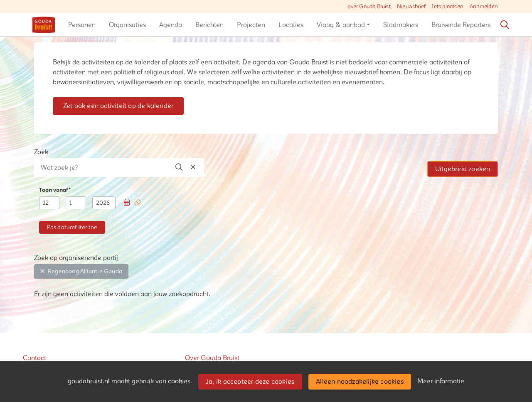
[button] (82, 25)
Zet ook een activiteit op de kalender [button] (118, 106)
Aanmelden (484, 7)
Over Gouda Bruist (212, 358)
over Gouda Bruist (369, 7)
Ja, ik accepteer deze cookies (250, 382)
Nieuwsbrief (411, 7)
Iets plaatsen (448, 7)
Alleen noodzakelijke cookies (360, 382)
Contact (34, 358)
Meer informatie (441, 381)
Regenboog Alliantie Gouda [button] (81, 271)
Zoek (41, 152)
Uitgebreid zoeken (463, 169)
